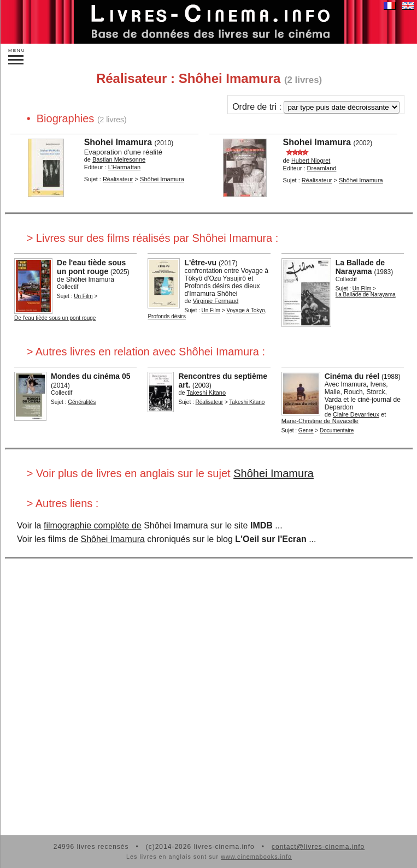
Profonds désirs (166, 316)
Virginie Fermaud (216, 301)
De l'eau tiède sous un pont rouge (91, 267)
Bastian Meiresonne (119, 159)
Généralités (82, 402)
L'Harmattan (125, 167)
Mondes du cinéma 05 (90, 376)
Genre (306, 430)
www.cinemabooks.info (256, 857)
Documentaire (337, 430)
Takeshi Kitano (207, 393)
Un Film (83, 296)
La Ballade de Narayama (360, 267)
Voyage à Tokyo (245, 310)
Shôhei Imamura (162, 179)
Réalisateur (118, 179)
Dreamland (322, 168)
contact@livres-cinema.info (318, 847)
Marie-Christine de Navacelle (320, 421)
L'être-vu (200, 263)
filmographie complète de (93, 525)
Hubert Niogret (311, 160)
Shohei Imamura (118, 142)
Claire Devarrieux (356, 414)
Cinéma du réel (352, 376)
